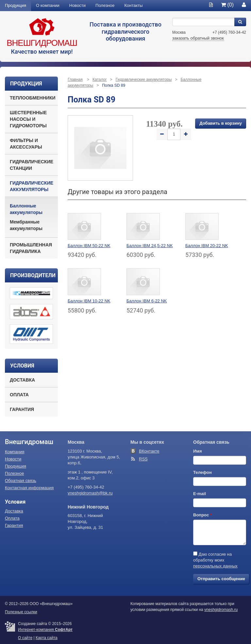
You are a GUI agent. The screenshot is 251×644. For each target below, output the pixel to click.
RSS (143, 459)
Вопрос (202, 515)
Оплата (19, 395)
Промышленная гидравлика (31, 248)
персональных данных (215, 566)
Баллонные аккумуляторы (26, 209)
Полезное (105, 5)
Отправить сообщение (221, 579)
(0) (227, 5)
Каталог (100, 80)
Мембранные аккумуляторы (26, 225)
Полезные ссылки (21, 612)
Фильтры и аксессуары (26, 144)
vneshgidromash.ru (221, 610)
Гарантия (22, 409)
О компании (48, 5)
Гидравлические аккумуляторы (32, 186)
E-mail (200, 494)
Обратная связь (21, 481)
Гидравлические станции (32, 165)
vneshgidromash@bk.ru (90, 493)
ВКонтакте (149, 451)
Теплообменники (33, 98)
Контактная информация (29, 488)
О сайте (25, 638)
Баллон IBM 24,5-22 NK (150, 246)
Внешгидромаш (42, 43)
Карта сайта (47, 638)
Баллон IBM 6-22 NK (147, 301)
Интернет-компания (45, 630)
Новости (77, 5)
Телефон (202, 472)
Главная (75, 80)
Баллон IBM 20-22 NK (207, 246)
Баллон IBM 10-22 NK (89, 301)
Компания (15, 452)
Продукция (16, 5)
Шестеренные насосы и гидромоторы (28, 119)
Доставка (22, 380)
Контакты (134, 5)
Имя (198, 451)
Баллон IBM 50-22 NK (89, 246)
